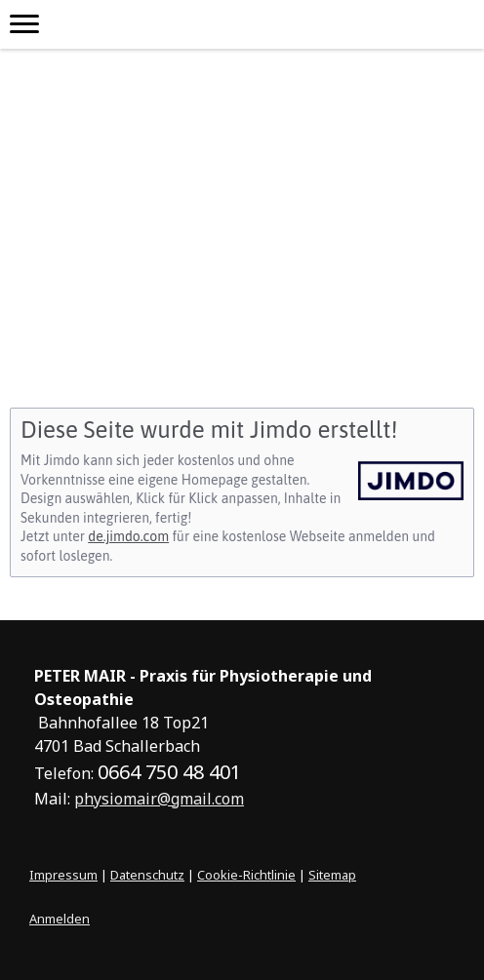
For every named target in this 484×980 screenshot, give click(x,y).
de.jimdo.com (128, 536)
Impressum (63, 875)
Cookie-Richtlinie (246, 875)
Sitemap (332, 875)
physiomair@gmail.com (159, 799)
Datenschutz (147, 875)
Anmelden (60, 919)
